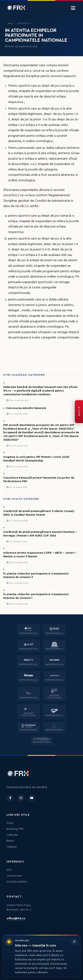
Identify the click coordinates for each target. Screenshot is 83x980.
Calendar (12, 835)
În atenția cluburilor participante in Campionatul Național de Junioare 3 (36, 576)
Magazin (12, 847)
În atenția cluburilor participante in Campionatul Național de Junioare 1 (36, 596)
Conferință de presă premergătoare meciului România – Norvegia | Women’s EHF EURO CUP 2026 (40, 534)
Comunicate (14, 876)
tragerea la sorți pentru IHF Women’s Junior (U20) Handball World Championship (36, 459)
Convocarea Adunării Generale (26, 408)
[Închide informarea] (74, 942)
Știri (9, 870)
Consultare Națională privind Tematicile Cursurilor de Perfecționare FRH (39, 480)
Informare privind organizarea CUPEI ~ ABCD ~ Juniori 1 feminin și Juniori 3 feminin (39, 555)
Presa (10, 823)
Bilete (10, 841)
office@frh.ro (16, 918)
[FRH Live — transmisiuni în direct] (79, 412)
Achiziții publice (17, 882)
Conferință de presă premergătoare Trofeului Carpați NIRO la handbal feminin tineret (39, 513)
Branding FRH (15, 829)
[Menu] (73, 8)
